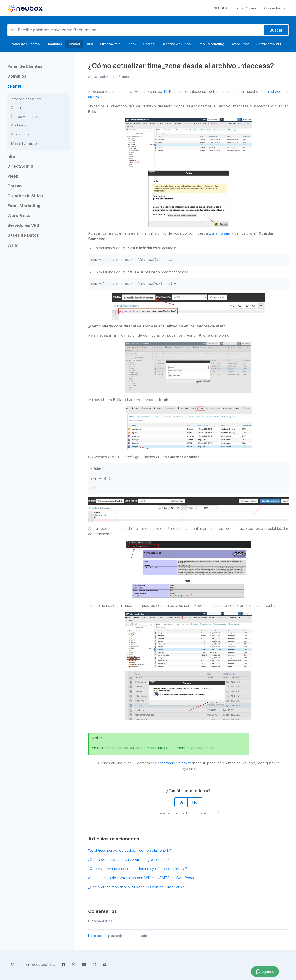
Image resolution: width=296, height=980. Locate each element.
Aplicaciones (21, 134)
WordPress (240, 44)
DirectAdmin (110, 44)
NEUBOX (221, 8)
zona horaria (220, 233)
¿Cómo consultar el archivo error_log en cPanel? (129, 859)
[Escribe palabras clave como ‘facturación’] (148, 30)
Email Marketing (211, 44)
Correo (149, 44)
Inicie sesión (98, 936)
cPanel (74, 44)
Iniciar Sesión (246, 8)
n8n (90, 44)
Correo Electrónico (26, 117)
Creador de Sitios (176, 44)
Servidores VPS (269, 44)
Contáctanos (275, 8)
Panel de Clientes (25, 44)
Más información (25, 143)
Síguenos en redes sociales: (33, 965)
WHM (13, 245)
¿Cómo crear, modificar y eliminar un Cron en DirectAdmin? (137, 887)
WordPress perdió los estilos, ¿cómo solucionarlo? (130, 850)
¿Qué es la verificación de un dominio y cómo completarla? (138, 869)
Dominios (54, 44)
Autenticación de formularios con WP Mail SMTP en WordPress (141, 878)
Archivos (19, 125)
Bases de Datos (23, 235)
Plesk (132, 44)
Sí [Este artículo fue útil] (181, 802)
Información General (27, 99)
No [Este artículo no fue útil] (195, 802)
